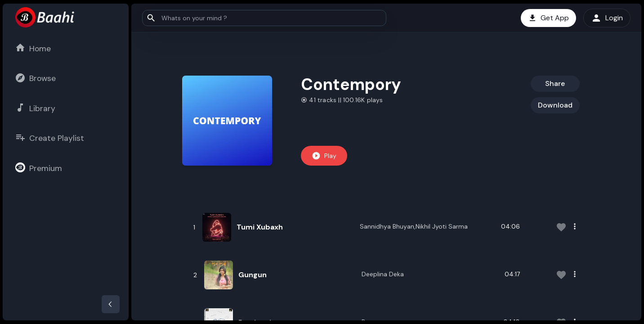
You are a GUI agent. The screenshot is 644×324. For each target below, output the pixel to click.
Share (555, 83)
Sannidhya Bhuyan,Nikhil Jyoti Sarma (414, 226)
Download (555, 105)
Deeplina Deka (383, 274)
